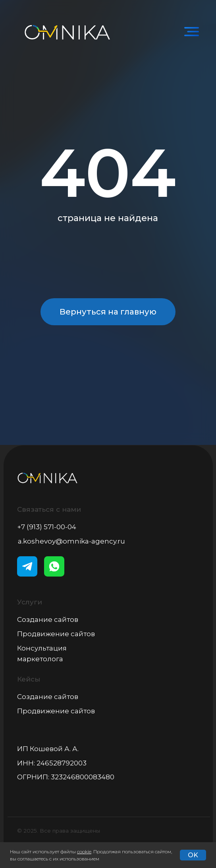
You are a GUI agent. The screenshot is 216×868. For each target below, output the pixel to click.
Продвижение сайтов (56, 634)
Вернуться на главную (108, 312)
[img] (192, 32)
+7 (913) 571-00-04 (47, 527)
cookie (84, 851)
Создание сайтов (48, 619)
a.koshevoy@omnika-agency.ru (71, 541)
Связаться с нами (49, 509)
